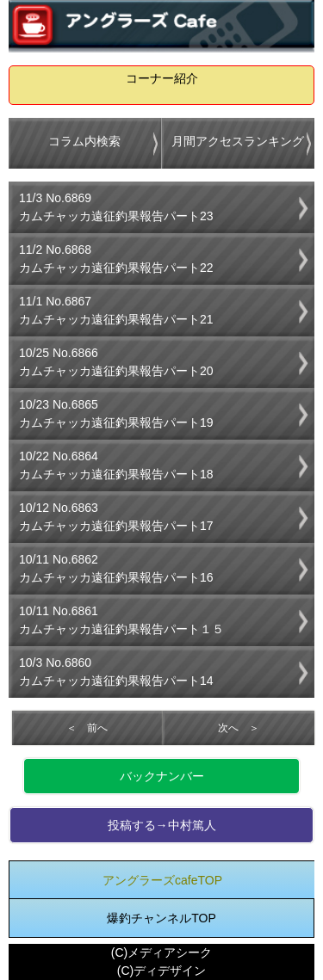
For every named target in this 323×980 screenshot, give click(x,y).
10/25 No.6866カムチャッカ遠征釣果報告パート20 (116, 362)
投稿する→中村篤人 (162, 825)
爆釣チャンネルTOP (161, 918)
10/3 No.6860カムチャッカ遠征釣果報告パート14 (116, 672)
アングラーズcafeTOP (162, 880)
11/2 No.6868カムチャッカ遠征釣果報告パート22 (116, 259)
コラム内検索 (84, 141)
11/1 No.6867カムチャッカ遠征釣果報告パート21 (116, 310)
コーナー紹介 (162, 78)
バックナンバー (162, 776)
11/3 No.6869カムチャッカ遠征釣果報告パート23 (116, 207)
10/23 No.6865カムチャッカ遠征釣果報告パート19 (116, 413)
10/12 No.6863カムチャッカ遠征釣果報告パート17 (116, 517)
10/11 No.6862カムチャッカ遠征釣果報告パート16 (116, 568)
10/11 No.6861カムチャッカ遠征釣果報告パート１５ (121, 620)
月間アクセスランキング (238, 141)
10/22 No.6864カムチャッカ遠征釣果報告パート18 (116, 465)
